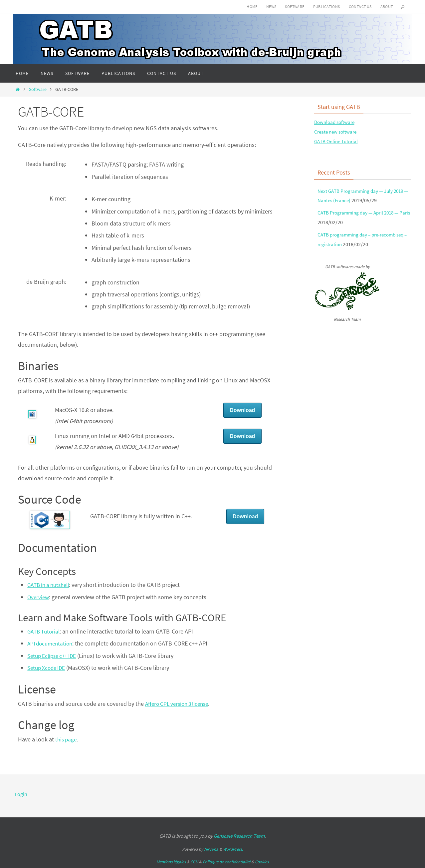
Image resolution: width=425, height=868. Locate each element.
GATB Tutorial (45, 631)
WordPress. (233, 849)
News (271, 6)
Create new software (337, 132)
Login (21, 794)
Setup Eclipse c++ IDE (54, 656)
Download (242, 410)
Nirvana (211, 849)
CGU (194, 862)
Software (295, 6)
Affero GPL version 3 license (180, 704)
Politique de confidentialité (226, 862)
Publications (327, 6)
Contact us (360, 6)
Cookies (262, 862)
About (387, 6)
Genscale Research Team (239, 836)
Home (252, 6)
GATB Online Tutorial (338, 141)
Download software (336, 122)
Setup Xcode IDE (48, 668)
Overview (39, 597)
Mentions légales (171, 862)
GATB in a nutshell (51, 585)
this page (67, 739)
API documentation (52, 643)
